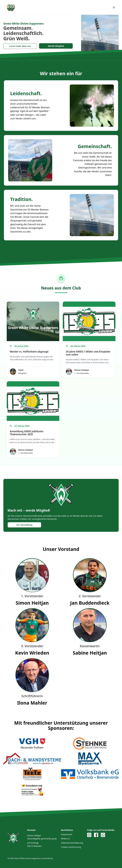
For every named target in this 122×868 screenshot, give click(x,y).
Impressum (67, 834)
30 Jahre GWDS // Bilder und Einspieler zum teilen (88, 353)
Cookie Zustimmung (71, 847)
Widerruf (65, 839)
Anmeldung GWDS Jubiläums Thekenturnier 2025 (27, 433)
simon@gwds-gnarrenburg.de (42, 839)
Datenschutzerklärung (72, 843)
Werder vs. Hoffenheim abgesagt (29, 352)
